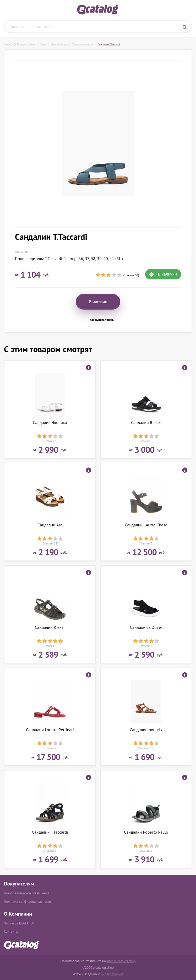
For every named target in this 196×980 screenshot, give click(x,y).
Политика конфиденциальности (27, 902)
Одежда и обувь (26, 44)
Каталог (8, 44)
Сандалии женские (83, 44)
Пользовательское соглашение (27, 893)
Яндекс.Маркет (112, 974)
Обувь (43, 44)
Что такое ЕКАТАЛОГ (19, 923)
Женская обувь (59, 44)
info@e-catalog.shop (121, 961)
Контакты (11, 931)
